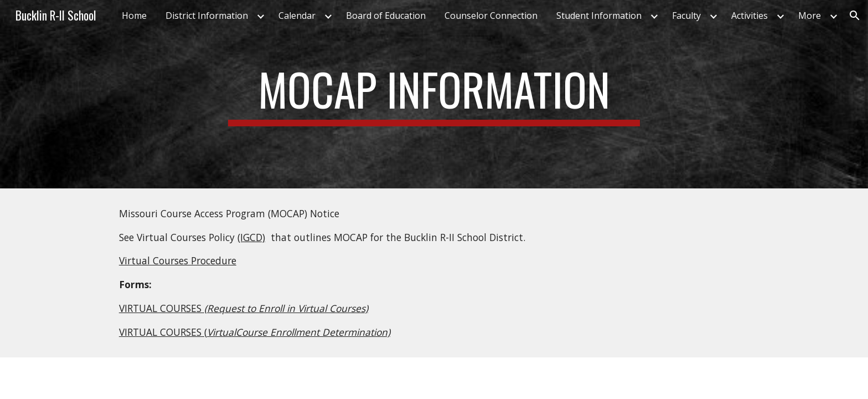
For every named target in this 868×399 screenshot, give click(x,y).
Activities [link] (750, 16)
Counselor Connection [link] (491, 16)
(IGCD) (251, 237)
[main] (434, 94)
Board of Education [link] (386, 16)
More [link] (810, 16)
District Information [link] (207, 16)
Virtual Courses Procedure (178, 260)
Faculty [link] (686, 16)
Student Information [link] (599, 16)
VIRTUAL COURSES (162, 308)
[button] (855, 16)
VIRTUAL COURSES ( (163, 332)
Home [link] (134, 16)
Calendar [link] (297, 16)
